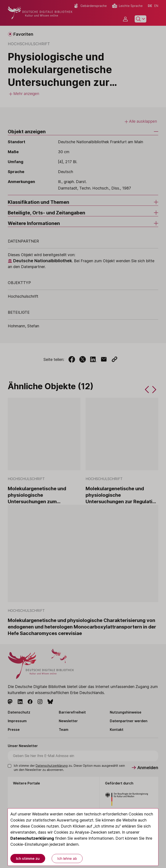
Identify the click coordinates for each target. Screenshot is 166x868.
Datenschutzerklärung (32, 838)
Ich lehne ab (67, 858)
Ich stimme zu (28, 858)
